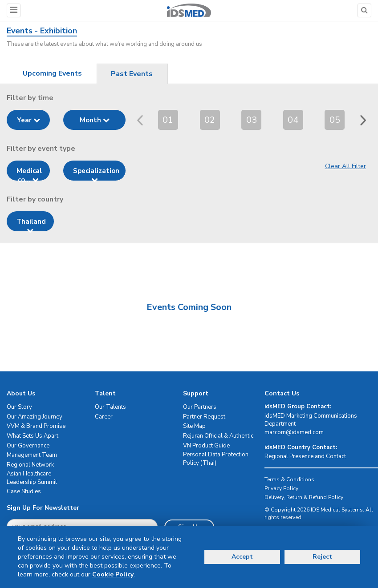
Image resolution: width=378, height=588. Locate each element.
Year (28, 120)
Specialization (96, 173)
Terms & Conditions (289, 479)
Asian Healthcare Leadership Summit (32, 478)
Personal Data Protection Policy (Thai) (216, 459)
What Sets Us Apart (33, 436)
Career (104, 417)
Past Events (132, 74)
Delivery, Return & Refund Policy (304, 497)
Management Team (32, 455)
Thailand (31, 224)
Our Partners (200, 407)
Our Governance (28, 446)
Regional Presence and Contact (305, 456)
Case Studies (24, 491)
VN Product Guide (206, 446)
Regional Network (30, 465)
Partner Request (204, 417)
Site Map (194, 426)
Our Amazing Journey (35, 417)
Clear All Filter (345, 166)
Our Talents (110, 407)
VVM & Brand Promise (36, 426)
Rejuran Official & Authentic (218, 436)
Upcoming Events (52, 73)
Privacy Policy (281, 488)
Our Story (19, 407)
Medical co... (29, 173)
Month (95, 120)
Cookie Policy (113, 574)
